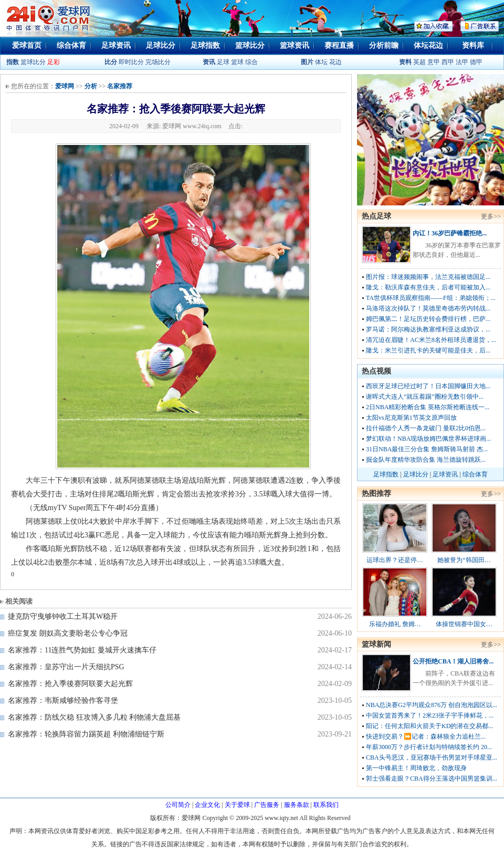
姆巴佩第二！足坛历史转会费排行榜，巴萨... (428, 319)
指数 (13, 62)
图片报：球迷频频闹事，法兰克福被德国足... (428, 277)
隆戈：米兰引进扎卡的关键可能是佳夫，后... (428, 350)
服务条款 (297, 805)
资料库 (473, 45)
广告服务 (267, 805)
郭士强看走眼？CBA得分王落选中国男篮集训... (432, 779)
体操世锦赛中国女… (464, 624)
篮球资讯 (295, 45)
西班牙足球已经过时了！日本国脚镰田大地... (428, 386)
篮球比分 (250, 45)
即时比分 (131, 62)
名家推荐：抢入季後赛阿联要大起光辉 (70, 684)
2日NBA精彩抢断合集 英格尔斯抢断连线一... (428, 407)
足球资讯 (116, 45)
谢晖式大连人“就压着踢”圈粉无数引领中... (425, 397)
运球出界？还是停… (395, 560)
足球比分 (161, 45)
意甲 (434, 62)
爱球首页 (27, 45)
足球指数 (205, 45)
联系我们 (326, 805)
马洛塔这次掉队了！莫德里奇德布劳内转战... (428, 308)
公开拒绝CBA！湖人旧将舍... (453, 661)
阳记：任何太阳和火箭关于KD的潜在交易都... (429, 726)
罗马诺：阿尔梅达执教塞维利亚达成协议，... (428, 329)
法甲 (462, 62)
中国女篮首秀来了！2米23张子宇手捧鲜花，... (430, 715)
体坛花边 (428, 45)
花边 (335, 62)
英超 (419, 62)
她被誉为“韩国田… (464, 560)
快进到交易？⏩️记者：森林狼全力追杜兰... (426, 736)
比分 (111, 62)
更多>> (491, 216)
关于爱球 (237, 805)
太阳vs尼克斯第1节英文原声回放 (411, 418)
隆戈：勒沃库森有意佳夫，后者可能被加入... (428, 287)
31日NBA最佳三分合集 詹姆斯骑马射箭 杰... (427, 449)
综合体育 (71, 45)
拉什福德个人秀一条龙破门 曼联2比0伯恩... (426, 428)
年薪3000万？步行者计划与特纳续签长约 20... (429, 747)
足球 (222, 62)
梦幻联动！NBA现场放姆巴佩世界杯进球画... (428, 439)
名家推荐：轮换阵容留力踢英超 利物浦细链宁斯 (86, 734)
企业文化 (207, 805)
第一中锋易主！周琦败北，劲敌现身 (416, 768)
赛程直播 (339, 45)
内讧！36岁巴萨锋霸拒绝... (450, 233)
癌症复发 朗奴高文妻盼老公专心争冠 (68, 633)
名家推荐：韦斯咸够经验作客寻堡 (63, 700)
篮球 (237, 62)
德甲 (476, 62)
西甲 (449, 62)
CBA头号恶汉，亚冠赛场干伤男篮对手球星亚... (432, 757)
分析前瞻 (384, 45)
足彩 (54, 62)
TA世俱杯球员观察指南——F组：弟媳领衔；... (431, 298)
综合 (251, 62)
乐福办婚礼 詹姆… (395, 624)
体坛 (321, 62)
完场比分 (158, 62)
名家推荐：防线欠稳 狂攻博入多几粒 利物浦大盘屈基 (94, 717)
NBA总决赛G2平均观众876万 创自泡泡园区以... (432, 705)
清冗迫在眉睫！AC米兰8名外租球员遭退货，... (431, 340)
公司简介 (178, 805)
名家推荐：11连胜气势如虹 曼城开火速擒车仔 (82, 650)
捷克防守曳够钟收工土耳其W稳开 (63, 616)
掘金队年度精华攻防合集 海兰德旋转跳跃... (426, 460)
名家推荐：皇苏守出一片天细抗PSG (66, 667)
